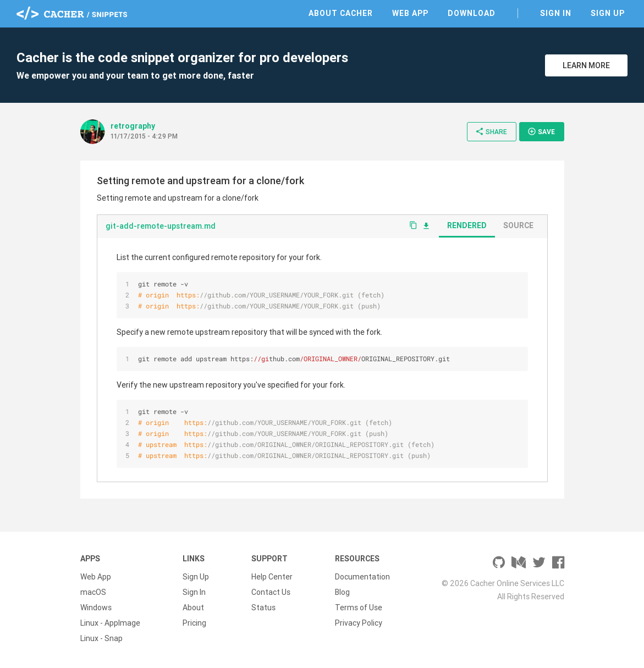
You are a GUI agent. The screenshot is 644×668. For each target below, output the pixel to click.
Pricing (194, 623)
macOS (93, 592)
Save (541, 131)
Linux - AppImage (110, 623)
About (193, 608)
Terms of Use (359, 608)
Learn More (586, 65)
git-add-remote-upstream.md (161, 226)
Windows (96, 608)
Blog (342, 592)
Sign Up (608, 13)
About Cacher (341, 13)
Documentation (362, 577)
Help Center (272, 577)
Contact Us (271, 592)
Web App (410, 13)
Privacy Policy (359, 623)
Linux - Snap (101, 638)
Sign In (556, 13)
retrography (133, 126)
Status (263, 608)
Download (472, 13)
